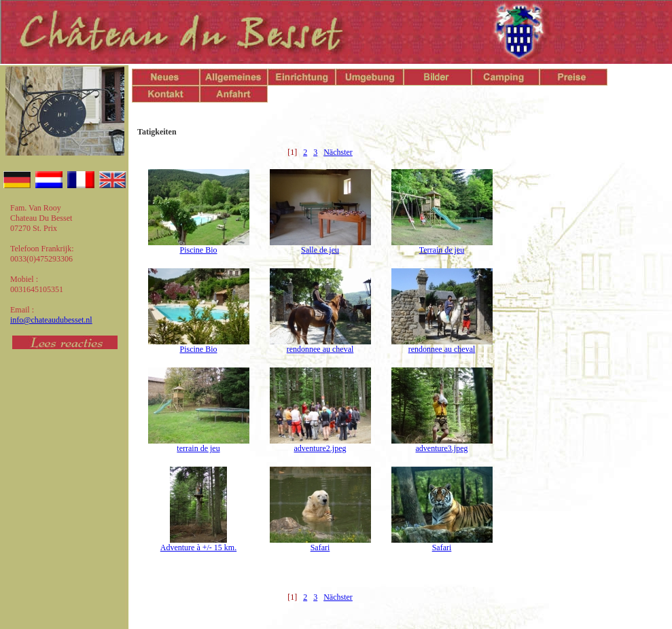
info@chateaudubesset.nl (51, 320)
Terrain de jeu (442, 250)
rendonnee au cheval (320, 349)
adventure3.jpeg (442, 448)
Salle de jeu (320, 250)
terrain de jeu (198, 448)
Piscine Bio (198, 250)
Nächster (338, 152)
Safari (320, 547)
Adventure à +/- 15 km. (198, 547)
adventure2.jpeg (320, 448)
